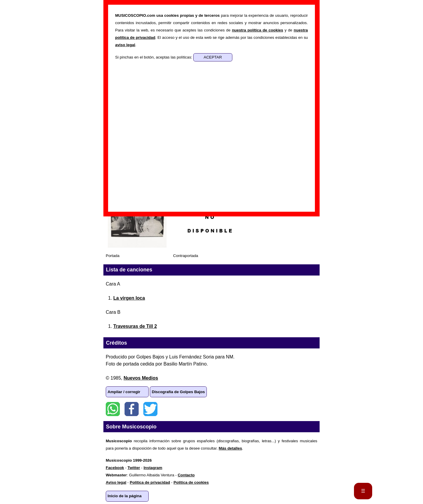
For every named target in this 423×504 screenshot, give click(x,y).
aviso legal (125, 45)
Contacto (186, 475)
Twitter (150, 409)
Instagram (153, 468)
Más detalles (230, 448)
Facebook (132, 409)
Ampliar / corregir (124, 392)
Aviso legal (116, 482)
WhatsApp (113, 409)
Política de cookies (191, 482)
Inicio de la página (125, 496)
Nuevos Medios (141, 378)
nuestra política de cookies (257, 30)
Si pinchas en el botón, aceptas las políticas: (154, 57)
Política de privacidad (150, 482)
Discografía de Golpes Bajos (178, 392)
